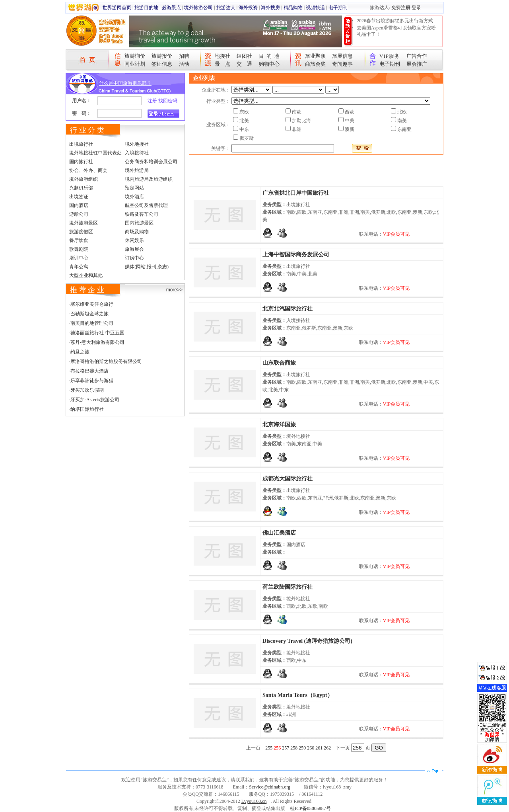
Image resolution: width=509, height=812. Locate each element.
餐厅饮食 (79, 240)
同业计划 (135, 64)
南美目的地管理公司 (92, 323)
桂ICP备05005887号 (310, 808)
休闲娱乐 (134, 240)
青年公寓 (79, 267)
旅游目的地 (146, 8)
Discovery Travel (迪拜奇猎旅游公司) (307, 641)
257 (286, 748)
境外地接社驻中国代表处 (95, 153)
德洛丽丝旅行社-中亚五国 (97, 333)
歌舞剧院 (79, 249)
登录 (416, 8)
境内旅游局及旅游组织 (149, 179)
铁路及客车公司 (142, 214)
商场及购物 (137, 232)
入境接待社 (137, 153)
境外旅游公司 (198, 8)
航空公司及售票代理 (146, 205)
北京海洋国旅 (279, 425)
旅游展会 (134, 249)
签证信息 (162, 64)
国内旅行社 (81, 162)
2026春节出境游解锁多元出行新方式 (395, 21)
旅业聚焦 (315, 56)
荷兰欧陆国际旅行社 (288, 587)
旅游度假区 (81, 232)
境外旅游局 (137, 170)
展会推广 (417, 64)
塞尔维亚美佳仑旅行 (92, 304)
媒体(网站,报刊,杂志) (147, 267)
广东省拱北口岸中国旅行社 (296, 193)
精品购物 (293, 8)
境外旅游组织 (84, 179)
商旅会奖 (315, 64)
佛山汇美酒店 (279, 533)
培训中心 (79, 258)
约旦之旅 (80, 352)
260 (311, 748)
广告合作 (417, 56)
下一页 (343, 748)
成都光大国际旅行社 (288, 479)
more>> (174, 290)
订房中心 (134, 258)
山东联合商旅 (279, 363)
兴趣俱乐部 (81, 188)
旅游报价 (162, 56)
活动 (184, 64)
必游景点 (171, 8)
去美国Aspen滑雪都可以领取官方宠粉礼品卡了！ (396, 31)
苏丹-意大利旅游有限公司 (97, 342)
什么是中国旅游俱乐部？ (125, 83)
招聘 (184, 56)
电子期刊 (338, 8)
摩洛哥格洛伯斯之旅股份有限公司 (106, 361)
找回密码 (168, 101)
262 (327, 748)
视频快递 (315, 8)
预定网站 (134, 188)
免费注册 (401, 8)
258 (294, 748)
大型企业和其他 (86, 275)
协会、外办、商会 (88, 170)
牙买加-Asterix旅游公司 (95, 400)
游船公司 (79, 214)
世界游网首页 (117, 8)
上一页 (253, 748)
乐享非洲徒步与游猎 (92, 381)
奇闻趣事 (342, 64)
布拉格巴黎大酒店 (89, 371)
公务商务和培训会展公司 (151, 162)
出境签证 (79, 197)
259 (302, 748)
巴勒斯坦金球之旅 (89, 314)
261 (319, 748)
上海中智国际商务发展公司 (296, 255)
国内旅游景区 (139, 223)
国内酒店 (79, 205)
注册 (152, 101)
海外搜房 (270, 8)
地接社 (222, 56)
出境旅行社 (81, 144)
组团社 (244, 56)
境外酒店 (134, 197)
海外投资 (248, 8)
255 (269, 748)
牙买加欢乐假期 (87, 390)
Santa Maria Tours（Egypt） (298, 695)
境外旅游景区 (84, 223)
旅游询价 (135, 56)
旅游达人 (226, 8)
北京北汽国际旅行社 (288, 309)
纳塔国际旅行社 (87, 409)
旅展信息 (342, 56)
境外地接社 (137, 144)
